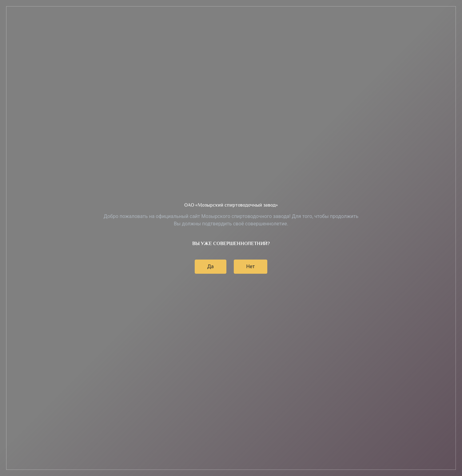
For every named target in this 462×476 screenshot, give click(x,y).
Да (211, 266)
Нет (251, 266)
